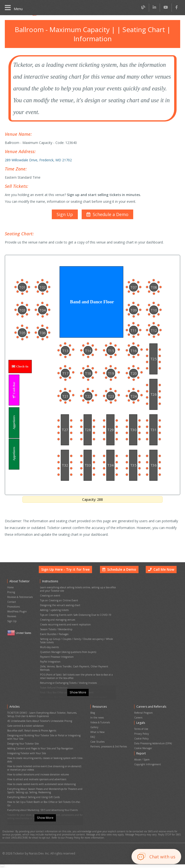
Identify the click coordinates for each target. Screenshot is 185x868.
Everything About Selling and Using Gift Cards (32, 791)
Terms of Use (142, 735)
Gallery (94, 733)
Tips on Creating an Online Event (58, 606)
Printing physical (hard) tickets (56, 689)
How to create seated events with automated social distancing (40, 780)
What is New (97, 737)
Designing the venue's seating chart (59, 610)
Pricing (11, 599)
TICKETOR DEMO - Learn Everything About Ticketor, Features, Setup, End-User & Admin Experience (41, 722)
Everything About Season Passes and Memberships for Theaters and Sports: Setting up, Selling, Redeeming (44, 786)
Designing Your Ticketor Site (22, 746)
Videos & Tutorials (100, 729)
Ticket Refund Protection (53, 677)
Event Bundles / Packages (54, 635)
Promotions (13, 612)
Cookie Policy (142, 743)
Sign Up (12, 624)
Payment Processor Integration (57, 654)
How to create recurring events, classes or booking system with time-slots (44, 760)
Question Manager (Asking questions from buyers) (67, 650)
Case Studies (98, 745)
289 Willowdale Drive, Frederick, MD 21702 (37, 156)
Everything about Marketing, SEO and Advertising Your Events (41, 799)
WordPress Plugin (17, 616)
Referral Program (144, 721)
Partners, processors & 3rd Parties (109, 749)
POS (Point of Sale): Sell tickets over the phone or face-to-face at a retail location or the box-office (76, 667)
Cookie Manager (144, 751)
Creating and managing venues (57, 622)
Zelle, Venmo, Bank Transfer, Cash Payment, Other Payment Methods (78, 662)
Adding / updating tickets (53, 614)
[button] (107, 208)
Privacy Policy (142, 739)
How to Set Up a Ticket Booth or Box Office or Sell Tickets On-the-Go (44, 795)
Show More (78, 701)
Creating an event (50, 602)
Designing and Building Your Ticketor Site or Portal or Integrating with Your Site (44, 741)
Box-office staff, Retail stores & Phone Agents (32, 736)
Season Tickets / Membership (56, 631)
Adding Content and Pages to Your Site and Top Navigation (39, 750)
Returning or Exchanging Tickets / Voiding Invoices (67, 673)
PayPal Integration (50, 658)
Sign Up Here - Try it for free (69, 578)
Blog (93, 721)
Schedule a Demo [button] (120, 578)
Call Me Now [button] (162, 578)
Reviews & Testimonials (20, 603)
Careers (139, 725)
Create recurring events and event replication (64, 627)
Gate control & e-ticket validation (25, 731)
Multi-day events (49, 646)
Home (10, 595)
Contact (11, 607)
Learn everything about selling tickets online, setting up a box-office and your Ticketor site (76, 597)
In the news (97, 725)
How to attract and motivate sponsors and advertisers (36, 776)
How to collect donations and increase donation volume (37, 772)
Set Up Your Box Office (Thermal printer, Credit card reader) (72, 685)
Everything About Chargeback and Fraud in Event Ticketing (39, 810)
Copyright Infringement (147, 765)
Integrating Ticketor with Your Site (25, 755)
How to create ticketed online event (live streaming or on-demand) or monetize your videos (44, 767)
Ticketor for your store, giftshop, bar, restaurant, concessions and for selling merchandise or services (44, 805)
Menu (13, 8)
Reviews (12, 620)
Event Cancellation (50, 693)
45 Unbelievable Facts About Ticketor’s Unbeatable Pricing (39, 727)
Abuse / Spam (142, 761)
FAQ (93, 741)
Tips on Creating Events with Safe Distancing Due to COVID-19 (74, 618)
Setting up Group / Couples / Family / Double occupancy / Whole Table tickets (78, 640)
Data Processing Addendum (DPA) (153, 747)
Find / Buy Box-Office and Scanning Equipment (65, 681)
